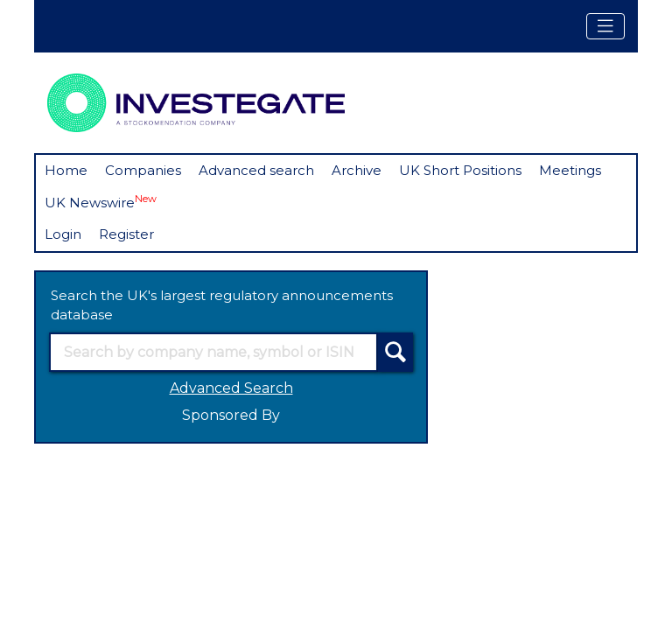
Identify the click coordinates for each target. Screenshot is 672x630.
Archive (357, 170)
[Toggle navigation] (605, 26)
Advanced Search (231, 388)
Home (66, 170)
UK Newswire (101, 202)
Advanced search (256, 170)
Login (63, 234)
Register (126, 234)
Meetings (570, 170)
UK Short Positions (460, 170)
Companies (143, 170)
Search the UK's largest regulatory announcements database (222, 305)
